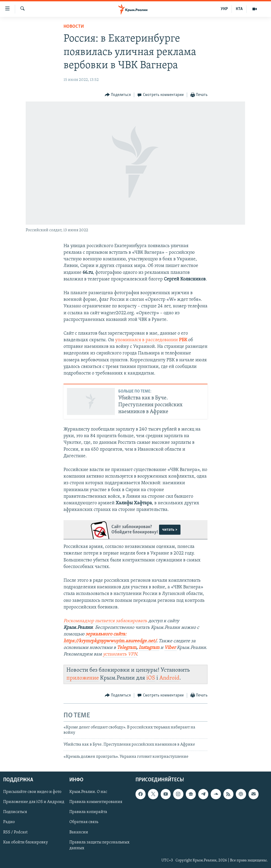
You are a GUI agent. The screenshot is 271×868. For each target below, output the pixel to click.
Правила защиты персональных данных (99, 845)
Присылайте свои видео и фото (32, 792)
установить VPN (120, 654)
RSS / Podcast (15, 832)
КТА (239, 9)
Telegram (127, 648)
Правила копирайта (88, 812)
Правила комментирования (96, 802)
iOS (151, 678)
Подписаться (15, 812)
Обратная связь (84, 822)
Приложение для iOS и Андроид (34, 802)
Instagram (149, 648)
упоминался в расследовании (151, 340)
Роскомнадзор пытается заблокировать (105, 621)
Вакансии (79, 832)
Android (169, 678)
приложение (83, 678)
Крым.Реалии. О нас (88, 792)
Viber (171, 648)
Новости (74, 27)
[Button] (118, 95)
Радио (9, 822)
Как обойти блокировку (26, 842)
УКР (224, 9)
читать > (170, 530)
